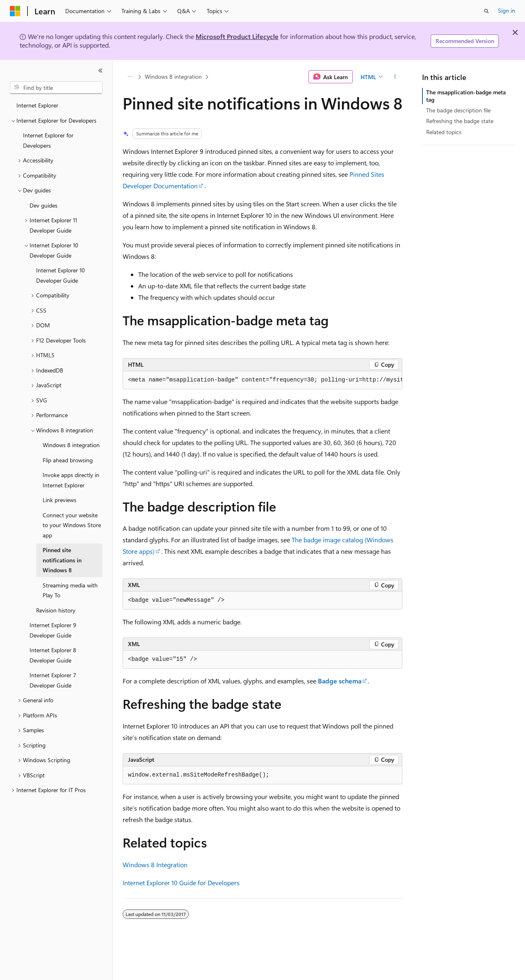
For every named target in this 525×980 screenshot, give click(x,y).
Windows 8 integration (173, 77)
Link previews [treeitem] (59, 500)
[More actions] (395, 77)
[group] (262, 380)
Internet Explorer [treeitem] (37, 105)
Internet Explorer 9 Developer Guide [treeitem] (53, 630)
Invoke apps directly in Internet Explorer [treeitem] (71, 480)
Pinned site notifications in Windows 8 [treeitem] (62, 560)
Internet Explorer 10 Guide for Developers (181, 883)
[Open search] (486, 11)
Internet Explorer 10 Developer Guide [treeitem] (60, 275)
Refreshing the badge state (460, 121)
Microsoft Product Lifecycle (237, 36)
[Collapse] (100, 71)
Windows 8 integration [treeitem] (71, 445)
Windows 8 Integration (155, 865)
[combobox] (56, 88)
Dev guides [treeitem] (43, 205)
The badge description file (458, 110)
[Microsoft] (15, 11)
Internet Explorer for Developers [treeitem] (48, 140)
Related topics (444, 132)
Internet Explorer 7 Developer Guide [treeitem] (53, 680)
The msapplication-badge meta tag (466, 96)
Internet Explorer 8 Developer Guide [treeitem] (53, 655)
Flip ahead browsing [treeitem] (68, 460)
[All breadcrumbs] (130, 77)
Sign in (507, 10)
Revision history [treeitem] (56, 610)
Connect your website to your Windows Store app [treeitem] (72, 525)
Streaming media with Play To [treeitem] (70, 590)
